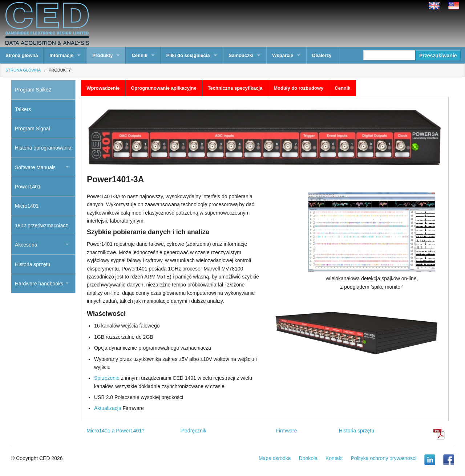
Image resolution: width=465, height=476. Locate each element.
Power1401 (28, 187)
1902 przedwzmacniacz (41, 225)
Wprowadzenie (103, 88)
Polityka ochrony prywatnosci (383, 458)
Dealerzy (322, 55)
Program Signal (33, 129)
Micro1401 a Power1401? (116, 431)
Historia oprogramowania (43, 148)
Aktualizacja (108, 408)
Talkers (23, 109)
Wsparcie (283, 55)
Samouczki (241, 55)
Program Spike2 (33, 90)
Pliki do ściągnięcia (188, 55)
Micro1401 (27, 206)
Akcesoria (26, 245)
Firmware (286, 431)
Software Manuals (35, 167)
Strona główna (22, 55)
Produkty (102, 55)
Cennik (139, 55)
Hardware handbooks (39, 284)
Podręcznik (194, 431)
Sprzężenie (107, 378)
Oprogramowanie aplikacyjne (163, 88)
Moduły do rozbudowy (298, 88)
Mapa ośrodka (275, 458)
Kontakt (334, 458)
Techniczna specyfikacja (235, 88)
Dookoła (308, 458)
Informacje (61, 55)
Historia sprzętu (357, 431)
